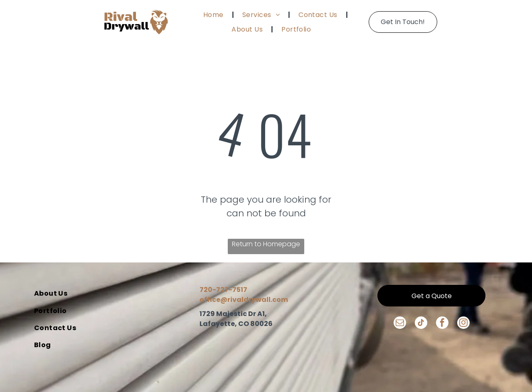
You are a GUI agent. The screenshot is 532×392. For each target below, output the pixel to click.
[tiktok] (421, 324)
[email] (400, 324)
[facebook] (442, 324)
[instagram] (463, 324)
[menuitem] (214, 14)
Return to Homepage (266, 244)
